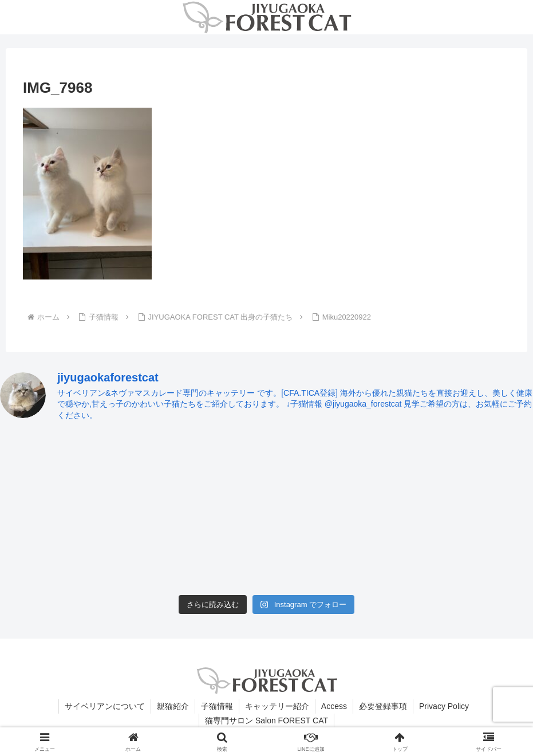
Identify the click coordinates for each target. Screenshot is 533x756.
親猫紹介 (173, 706)
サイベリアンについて (105, 706)
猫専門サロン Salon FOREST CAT (266, 720)
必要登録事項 (383, 706)
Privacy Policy (444, 706)
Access (334, 706)
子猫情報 (217, 706)
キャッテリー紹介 (277, 706)
